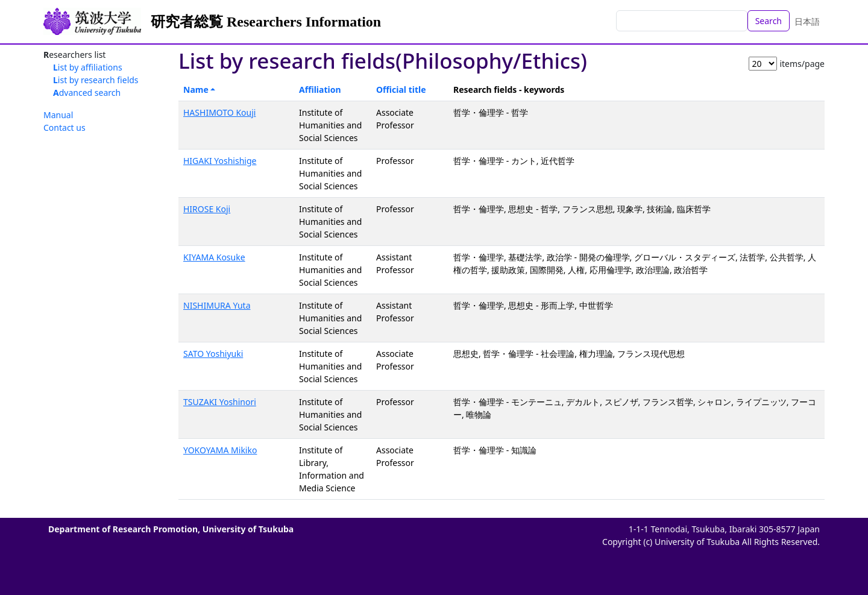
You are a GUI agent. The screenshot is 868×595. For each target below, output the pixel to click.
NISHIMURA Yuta (217, 305)
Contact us (64, 127)
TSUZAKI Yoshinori (220, 402)
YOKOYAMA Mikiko (220, 450)
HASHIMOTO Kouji (219, 112)
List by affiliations (88, 67)
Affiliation (320, 90)
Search (769, 21)
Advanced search (87, 93)
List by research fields (96, 80)
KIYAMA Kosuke (214, 257)
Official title (401, 90)
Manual (58, 115)
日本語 (807, 21)
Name (196, 90)
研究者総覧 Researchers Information (266, 22)
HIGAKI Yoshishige (220, 161)
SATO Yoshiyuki (213, 354)
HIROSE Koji (207, 209)
